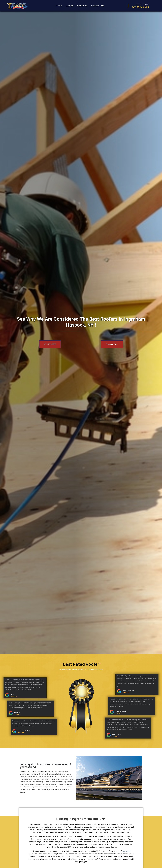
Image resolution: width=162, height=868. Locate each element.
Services (82, 6)
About (70, 6)
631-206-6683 (141, 7)
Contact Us (98, 6)
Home (59, 6)
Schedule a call (142, 4)
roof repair (126, 851)
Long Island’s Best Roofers (38, 771)
